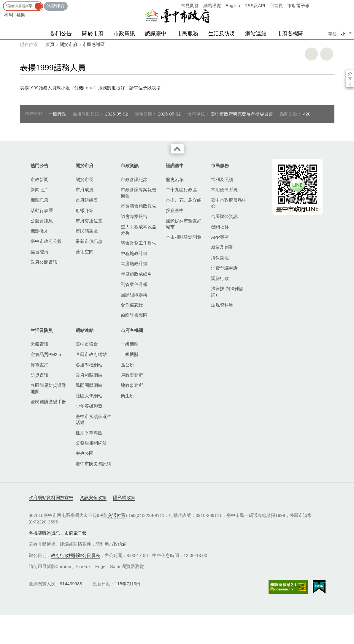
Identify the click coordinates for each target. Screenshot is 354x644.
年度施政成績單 (136, 274)
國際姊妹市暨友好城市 (184, 224)
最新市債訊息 (89, 241)
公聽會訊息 (42, 221)
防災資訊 (39, 375)
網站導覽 (212, 5)
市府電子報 (298, 5)
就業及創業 (222, 247)
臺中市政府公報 (46, 241)
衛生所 (127, 396)
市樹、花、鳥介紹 (184, 200)
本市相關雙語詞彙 (184, 237)
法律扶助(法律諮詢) (227, 291)
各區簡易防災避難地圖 (48, 388)
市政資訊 (124, 34)
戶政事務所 (132, 375)
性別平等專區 (89, 433)
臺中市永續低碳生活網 (93, 419)
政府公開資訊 (44, 262)
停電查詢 (39, 365)
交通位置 (117, 515)
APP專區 (220, 237)
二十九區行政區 (181, 190)
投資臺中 (175, 210)
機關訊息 (39, 200)
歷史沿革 (175, 179)
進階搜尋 (56, 6)
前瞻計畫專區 (134, 315)
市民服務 (188, 34)
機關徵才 (39, 231)
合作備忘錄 (132, 305)
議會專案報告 (134, 216)
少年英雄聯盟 (89, 406)
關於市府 (93, 34)
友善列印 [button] (311, 54)
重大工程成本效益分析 (139, 230)
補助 (21, 15)
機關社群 (220, 227)
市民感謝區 (94, 44)
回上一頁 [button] (327, 54)
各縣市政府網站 (91, 354)
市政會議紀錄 (134, 179)
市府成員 (85, 190)
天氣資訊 (39, 344)
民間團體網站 (89, 385)
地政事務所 (132, 385)
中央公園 (85, 453)
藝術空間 (85, 252)
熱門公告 (61, 34)
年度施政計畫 (134, 264)
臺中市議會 (87, 344)
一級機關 (130, 344)
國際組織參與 (134, 295)
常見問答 (190, 5)
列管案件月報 (134, 284)
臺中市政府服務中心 (229, 203)
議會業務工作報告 (139, 243)
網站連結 (256, 34)
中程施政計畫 (134, 253)
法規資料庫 (222, 305)
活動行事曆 (42, 210)
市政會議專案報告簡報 (139, 193)
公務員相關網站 (91, 443)
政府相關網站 (89, 375)
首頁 (50, 44)
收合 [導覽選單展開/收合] (177, 149)
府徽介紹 (85, 210)
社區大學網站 (89, 396)
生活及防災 (222, 34)
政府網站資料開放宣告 (51, 497)
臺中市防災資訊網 (93, 464)
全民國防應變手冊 (48, 402)
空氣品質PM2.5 (46, 354)
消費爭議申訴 (224, 268)
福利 (9, 15)
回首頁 (276, 5)
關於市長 (85, 179)
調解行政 (220, 278)
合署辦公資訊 (224, 216)
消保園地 (220, 258)
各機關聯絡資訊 (44, 533)
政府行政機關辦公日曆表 (76, 555)
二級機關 (130, 354)
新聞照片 (39, 190)
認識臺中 (156, 34)
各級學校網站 (89, 365)
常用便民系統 (224, 190)
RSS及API (255, 5)
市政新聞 (39, 179)
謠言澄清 (39, 252)
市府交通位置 (89, 221)
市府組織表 (87, 200)
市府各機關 (290, 34)
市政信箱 (118, 544)
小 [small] (343, 34)
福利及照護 (222, 179)
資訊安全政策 (93, 497)
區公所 (127, 365)
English (233, 5)
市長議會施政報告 (139, 206)
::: (2, 3)
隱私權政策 (124, 497)
